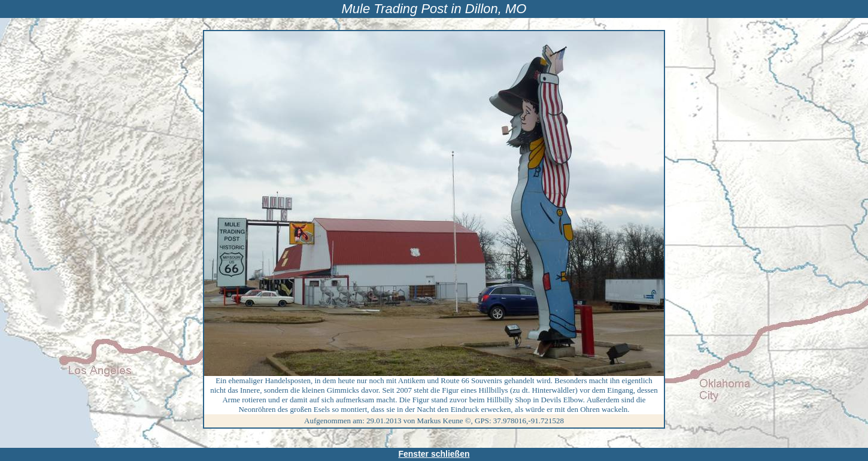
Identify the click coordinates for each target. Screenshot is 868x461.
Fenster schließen (434, 454)
